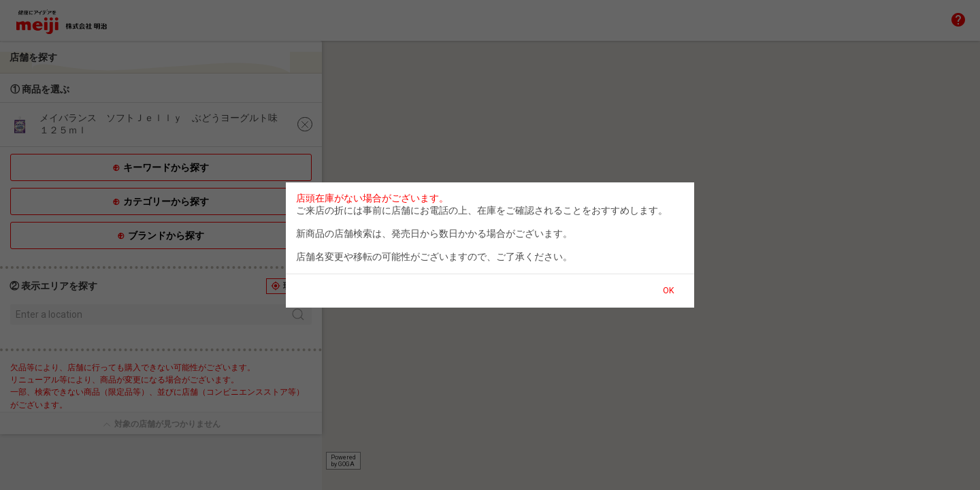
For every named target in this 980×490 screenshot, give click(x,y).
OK (668, 291)
